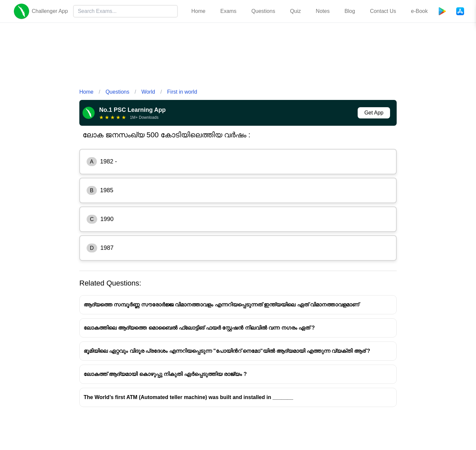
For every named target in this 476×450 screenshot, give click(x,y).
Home (198, 11)
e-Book (419, 11)
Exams (228, 11)
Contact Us (383, 11)
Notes (323, 11)
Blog (350, 11)
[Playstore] (442, 11)
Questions (263, 11)
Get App (374, 113)
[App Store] (460, 11)
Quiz (295, 11)
